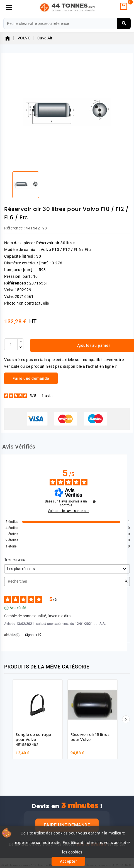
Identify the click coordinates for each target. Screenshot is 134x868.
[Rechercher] (67, 23)
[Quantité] (11, 344)
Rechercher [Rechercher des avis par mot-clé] (64, 581)
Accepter (68, 861)
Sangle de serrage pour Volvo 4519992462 (33, 740)
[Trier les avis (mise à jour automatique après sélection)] (67, 569)
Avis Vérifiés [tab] (19, 447)
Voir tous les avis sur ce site (68, 511)
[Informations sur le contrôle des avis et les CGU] (94, 502)
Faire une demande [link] (31, 378)
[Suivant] (126, 719)
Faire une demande (67, 825)
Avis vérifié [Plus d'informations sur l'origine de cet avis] (18, 608)
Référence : (14, 228)
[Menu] (9, 8)
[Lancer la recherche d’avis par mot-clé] (126, 582)
